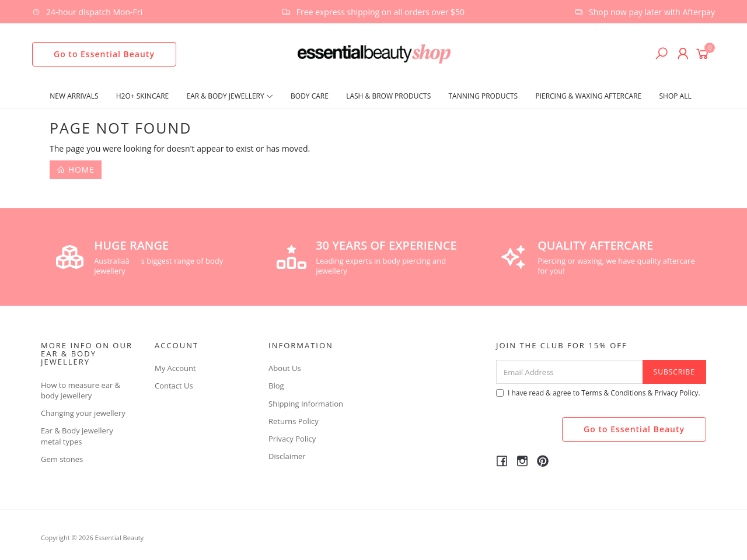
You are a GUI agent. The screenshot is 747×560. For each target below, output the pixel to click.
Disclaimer (287, 456)
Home (76, 169)
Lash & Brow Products (388, 96)
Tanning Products (484, 96)
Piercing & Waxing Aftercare (588, 96)
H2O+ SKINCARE (143, 96)
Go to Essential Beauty (104, 54)
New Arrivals (74, 96)
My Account (175, 368)
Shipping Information (306, 404)
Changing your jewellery (83, 413)
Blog (276, 386)
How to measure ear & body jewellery (81, 390)
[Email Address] (570, 372)
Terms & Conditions (613, 393)
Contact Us (174, 386)
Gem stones (62, 459)
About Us (285, 368)
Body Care (310, 96)
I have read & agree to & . (598, 393)
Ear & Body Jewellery (230, 96)
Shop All (675, 96)
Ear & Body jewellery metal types (77, 436)
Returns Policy (294, 421)
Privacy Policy (292, 439)
